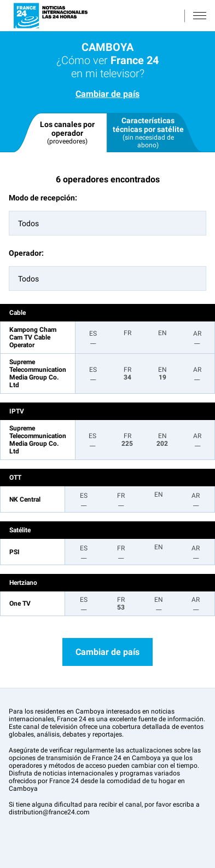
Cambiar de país (107, 94)
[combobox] (107, 223)
